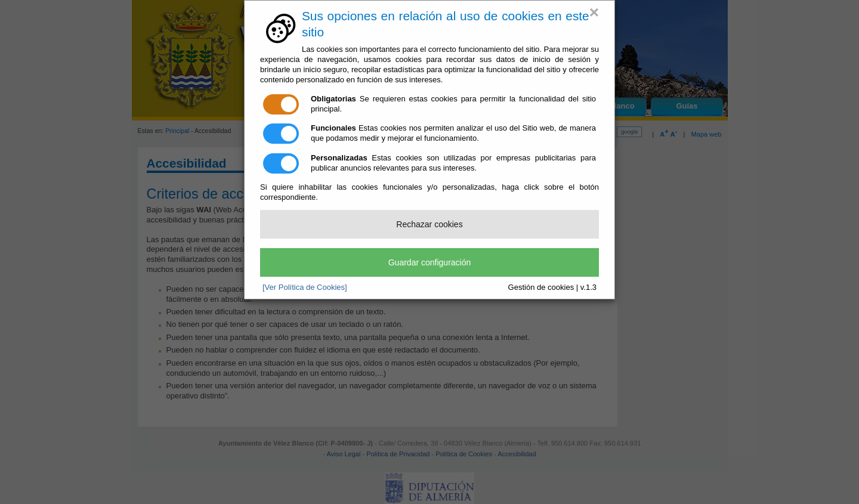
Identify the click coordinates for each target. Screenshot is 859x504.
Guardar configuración (430, 262)
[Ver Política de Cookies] (305, 287)
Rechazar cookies (429, 224)
